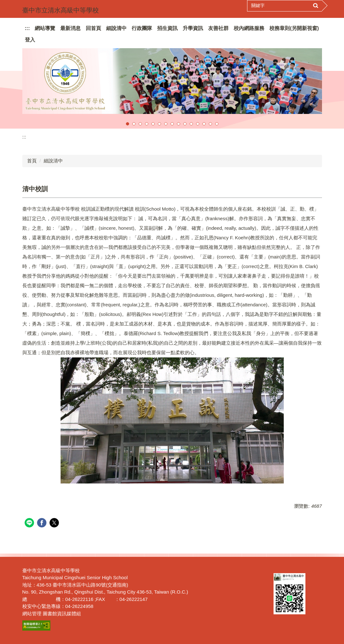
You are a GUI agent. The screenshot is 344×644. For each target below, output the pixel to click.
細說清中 (53, 161)
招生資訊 (167, 28)
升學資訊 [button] (193, 28)
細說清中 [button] (116, 28)
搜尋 (316, 6)
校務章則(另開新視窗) (294, 28)
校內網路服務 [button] (249, 28)
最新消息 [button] (70, 28)
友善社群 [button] (218, 28)
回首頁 (93, 28)
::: (27, 28)
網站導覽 (45, 28)
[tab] (128, 124)
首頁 (32, 161)
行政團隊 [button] (142, 28)
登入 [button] (30, 40)
